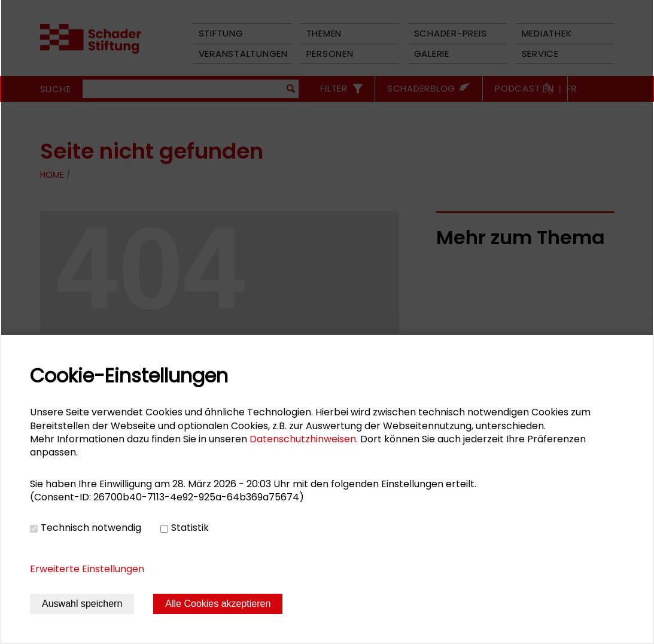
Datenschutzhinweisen (303, 439)
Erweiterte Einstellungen (87, 569)
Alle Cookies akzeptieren (218, 604)
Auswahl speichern (82, 604)
